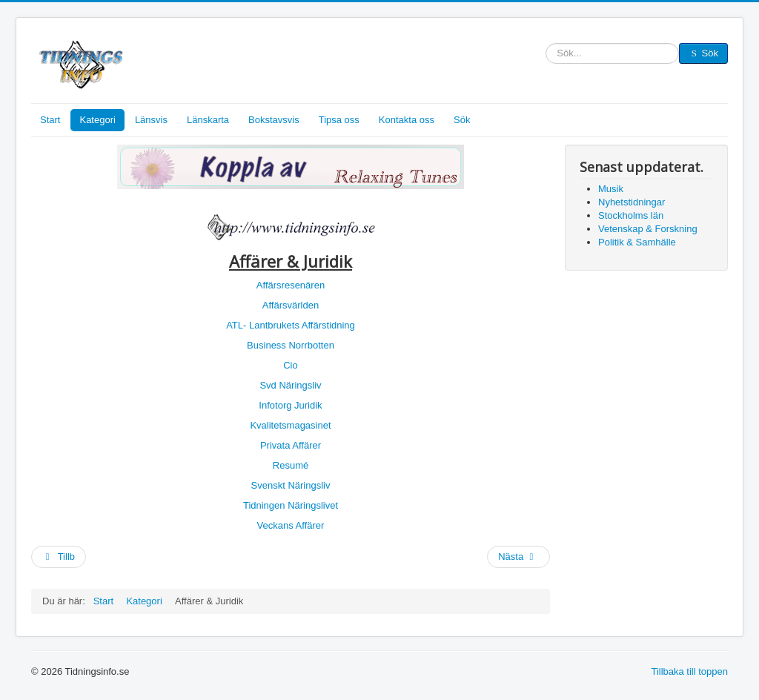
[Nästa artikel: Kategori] (518, 557)
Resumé (291, 465)
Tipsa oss (339, 120)
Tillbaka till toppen (689, 671)
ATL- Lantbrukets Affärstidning (291, 325)
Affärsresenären (291, 285)
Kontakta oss (407, 120)
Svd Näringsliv (290, 385)
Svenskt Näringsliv (291, 485)
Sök (546, 54)
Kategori (97, 120)
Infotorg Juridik (290, 405)
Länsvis (151, 120)
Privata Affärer (291, 445)
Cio (291, 365)
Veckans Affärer (291, 525)
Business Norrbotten (291, 345)
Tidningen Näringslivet (291, 505)
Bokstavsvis (274, 120)
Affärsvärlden (291, 305)
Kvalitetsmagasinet (290, 425)
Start (50, 120)
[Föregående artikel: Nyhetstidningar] (59, 557)
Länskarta (208, 120)
